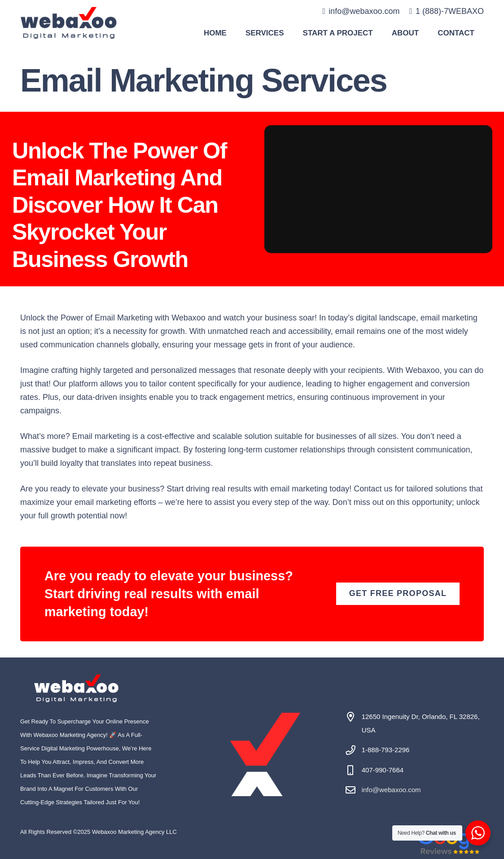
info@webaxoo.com (391, 790)
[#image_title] (69, 23)
